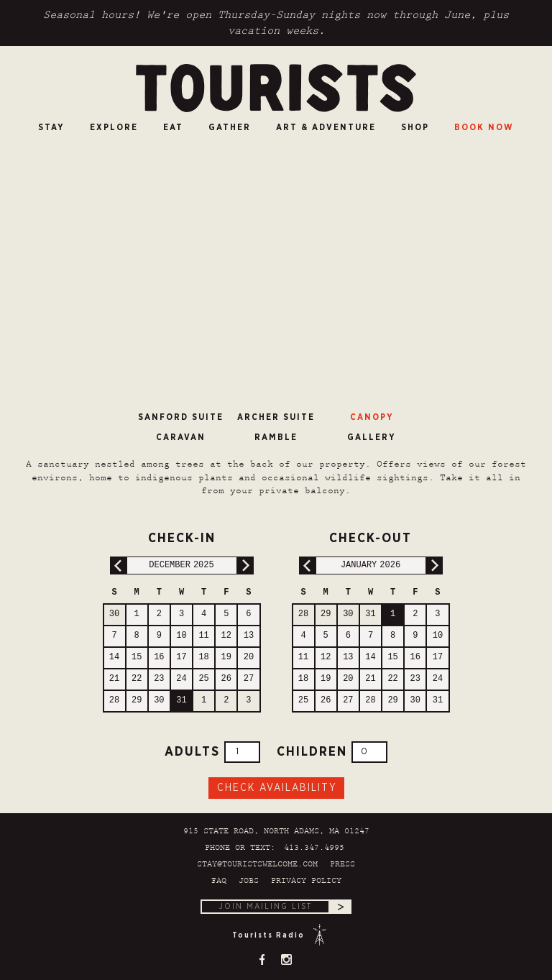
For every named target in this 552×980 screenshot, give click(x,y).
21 (114, 679)
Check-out (352, 536)
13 (249, 636)
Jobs (249, 881)
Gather (230, 127)
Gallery (372, 437)
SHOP (415, 127)
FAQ (219, 881)
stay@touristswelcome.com (257, 865)
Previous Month (119, 565)
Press (342, 865)
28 (114, 701)
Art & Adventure (326, 127)
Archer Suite (276, 417)
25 (203, 679)
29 (137, 701)
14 (114, 658)
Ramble (276, 437)
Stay (51, 127)
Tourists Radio (268, 935)
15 (137, 658)
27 (249, 679)
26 (226, 679)
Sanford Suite (181, 417)
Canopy (372, 417)
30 (114, 614)
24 (181, 679)
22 (137, 679)
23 (159, 679)
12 (226, 636)
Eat (173, 127)
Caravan (181, 437)
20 (249, 658)
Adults (212, 752)
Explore (114, 127)
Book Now (484, 127)
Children (332, 752)
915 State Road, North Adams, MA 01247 (276, 832)
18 (203, 658)
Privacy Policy (306, 881)
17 (181, 658)
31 (181, 701)
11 (203, 636)
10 (181, 636)
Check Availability (277, 788)
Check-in (159, 536)
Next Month (245, 565)
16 (159, 658)
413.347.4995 (314, 848)
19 (226, 658)
